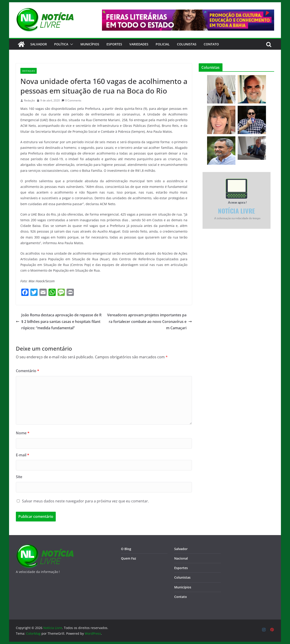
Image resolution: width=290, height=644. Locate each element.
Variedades (139, 44)
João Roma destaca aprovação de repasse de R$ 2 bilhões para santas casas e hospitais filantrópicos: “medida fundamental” (59, 322)
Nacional (181, 558)
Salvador (39, 44)
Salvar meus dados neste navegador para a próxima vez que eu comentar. (85, 501)
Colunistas (187, 44)
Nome (23, 433)
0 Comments (71, 100)
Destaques (29, 71)
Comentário (28, 371)
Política (61, 44)
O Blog (126, 549)
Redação (29, 100)
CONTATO (211, 44)
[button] (71, 44)
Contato (181, 597)
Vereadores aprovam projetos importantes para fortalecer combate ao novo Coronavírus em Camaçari (150, 322)
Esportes (114, 44)
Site (19, 477)
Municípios (90, 44)
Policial (163, 44)
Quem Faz (129, 558)
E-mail (23, 455)
